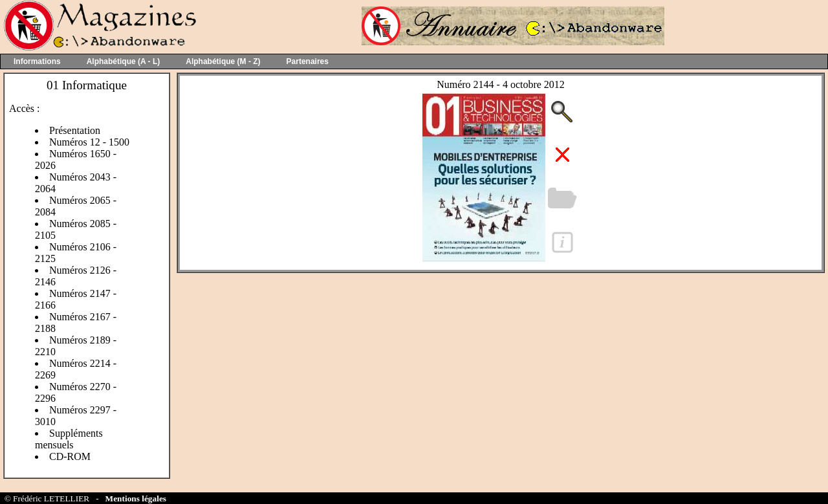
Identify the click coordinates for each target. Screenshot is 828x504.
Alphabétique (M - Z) (223, 61)
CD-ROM (70, 456)
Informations (37, 61)
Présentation (75, 130)
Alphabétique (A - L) (124, 61)
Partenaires (308, 61)
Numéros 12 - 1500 (89, 142)
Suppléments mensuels (69, 439)
